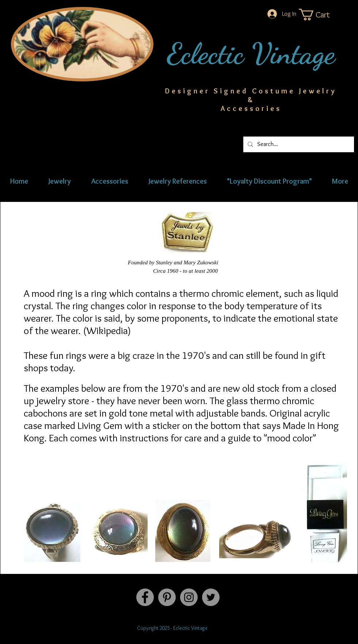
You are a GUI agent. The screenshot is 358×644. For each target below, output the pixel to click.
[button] (321, 15)
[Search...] (298, 144)
